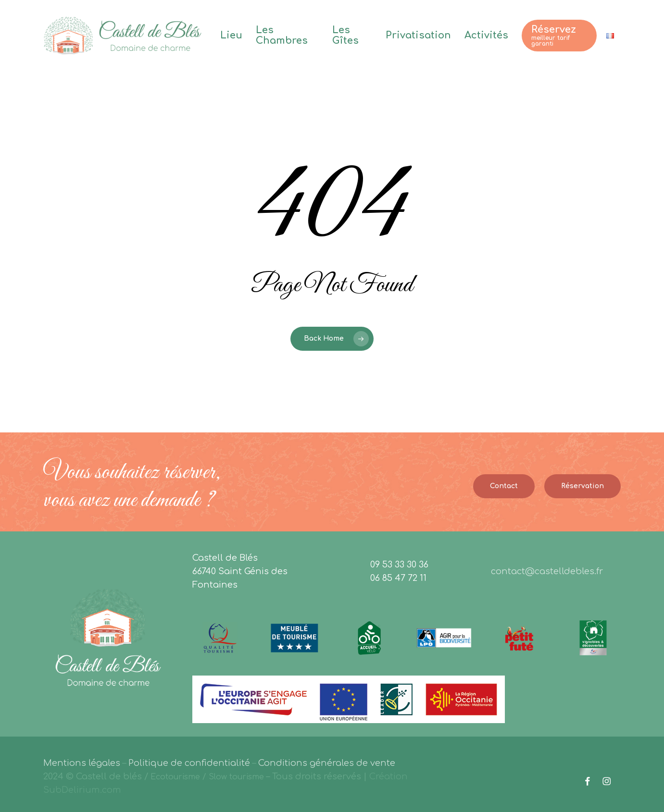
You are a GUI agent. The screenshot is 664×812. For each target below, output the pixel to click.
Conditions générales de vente (327, 763)
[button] (504, 486)
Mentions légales (82, 763)
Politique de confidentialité (189, 763)
